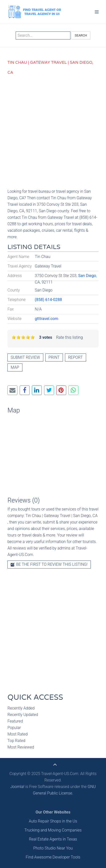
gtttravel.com (47, 319)
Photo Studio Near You (53, 848)
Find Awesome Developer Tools (53, 857)
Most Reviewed (21, 747)
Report (76, 357)
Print (54, 357)
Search (81, 35)
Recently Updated (23, 715)
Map (15, 367)
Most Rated (18, 734)
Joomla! (17, 787)
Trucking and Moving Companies (53, 830)
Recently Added (21, 708)
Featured (15, 721)
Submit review (25, 357)
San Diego (87, 276)
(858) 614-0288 (48, 300)
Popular (14, 728)
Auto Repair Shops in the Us (53, 821)
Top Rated (16, 741)
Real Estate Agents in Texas (53, 839)
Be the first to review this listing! (49, 564)
